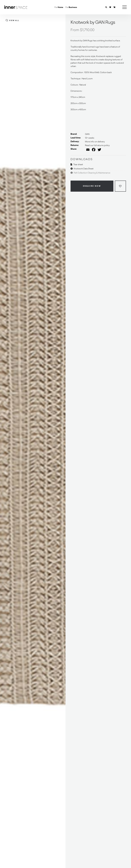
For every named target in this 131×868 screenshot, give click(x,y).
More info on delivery (95, 142)
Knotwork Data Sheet (82, 169)
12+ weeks (90, 138)
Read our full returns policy (97, 145)
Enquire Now (92, 186)
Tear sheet (77, 164)
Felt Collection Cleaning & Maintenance (90, 173)
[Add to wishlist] (120, 186)
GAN (87, 134)
